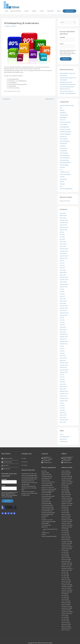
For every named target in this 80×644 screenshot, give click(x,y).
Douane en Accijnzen (65, 129)
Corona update (64, 125)
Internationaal (63, 144)
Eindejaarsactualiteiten (11, 26)
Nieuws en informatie (16, 11)
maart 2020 (63, 384)
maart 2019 (63, 413)
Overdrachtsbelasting (65, 163)
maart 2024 (63, 270)
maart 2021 (63, 356)
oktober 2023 (63, 282)
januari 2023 (63, 303)
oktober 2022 (63, 310)
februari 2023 (63, 301)
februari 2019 (63, 415)
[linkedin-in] (15, 513)
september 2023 (64, 284)
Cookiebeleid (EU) (20, 640)
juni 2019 (62, 406)
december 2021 (64, 334)
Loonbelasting (63, 151)
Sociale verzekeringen (65, 174)
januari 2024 (63, 275)
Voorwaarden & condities (71, 640)
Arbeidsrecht (63, 113)
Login (61, 434)
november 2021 (64, 337)
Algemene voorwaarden (39, 640)
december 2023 (64, 277)
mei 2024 (62, 265)
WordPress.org (64, 441)
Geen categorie (64, 139)
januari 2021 (63, 360)
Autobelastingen (64, 115)
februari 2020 (63, 387)
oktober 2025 (63, 225)
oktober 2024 (63, 253)
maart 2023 (63, 299)
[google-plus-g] (9, 513)
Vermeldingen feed (65, 437)
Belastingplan (63, 117)
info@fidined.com (47, 463)
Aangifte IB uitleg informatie (67, 106)
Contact (42, 11)
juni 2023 (62, 291)
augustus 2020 (64, 372)
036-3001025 (47, 461)
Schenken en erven (64, 172)
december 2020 (64, 363)
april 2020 (62, 382)
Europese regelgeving (65, 134)
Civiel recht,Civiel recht (65, 122)
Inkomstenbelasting (65, 141)
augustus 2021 (64, 344)
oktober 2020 (63, 368)
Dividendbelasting (64, 127)
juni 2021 (62, 349)
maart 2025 (63, 242)
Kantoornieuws (64, 148)
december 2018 (64, 420)
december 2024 (64, 249)
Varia (61, 186)
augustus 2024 (64, 258)
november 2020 (64, 365)
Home (7, 11)
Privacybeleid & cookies (9, 640)
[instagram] (12, 513)
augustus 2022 (64, 315)
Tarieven (26, 11)
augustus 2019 (64, 401)
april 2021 (62, 353)
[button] (69, 11)
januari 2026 (63, 218)
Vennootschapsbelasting (66, 189)
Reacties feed (63, 439)
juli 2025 (62, 232)
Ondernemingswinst (65, 158)
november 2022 (64, 308)
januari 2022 (63, 332)
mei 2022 (62, 322)
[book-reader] (7, 462)
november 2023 (64, 280)
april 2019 (62, 410)
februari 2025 (63, 244)
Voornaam (62, 37)
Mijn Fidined (50, 11)
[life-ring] (7, 459)
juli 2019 (62, 403)
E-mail (62, 44)
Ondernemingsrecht (65, 155)
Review (59, 11)
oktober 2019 (63, 396)
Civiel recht (63, 120)
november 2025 (64, 223)
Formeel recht (63, 136)
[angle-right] (24, 459)
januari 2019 (63, 417)
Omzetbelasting (64, 153)
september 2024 (64, 256)
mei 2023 (62, 294)
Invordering (63, 146)
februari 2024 (63, 272)
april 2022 (62, 325)
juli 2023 (62, 289)
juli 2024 (62, 261)
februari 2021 (63, 358)
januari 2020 (63, 389)
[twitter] (6, 513)
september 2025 (64, 227)
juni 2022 (62, 320)
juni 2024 (62, 263)
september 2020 (64, 370)
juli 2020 (62, 375)
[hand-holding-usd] (5, 466)
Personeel (62, 167)
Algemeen (62, 110)
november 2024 (64, 251)
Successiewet (63, 179)
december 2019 (64, 391)
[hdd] (6, 469)
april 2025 (62, 239)
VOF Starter (67, 201)
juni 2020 (62, 377)
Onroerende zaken (64, 160)
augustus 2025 (64, 230)
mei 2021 (62, 351)
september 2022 (64, 313)
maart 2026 (63, 213)
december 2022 (64, 306)
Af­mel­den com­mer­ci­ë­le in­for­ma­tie (55, 640)
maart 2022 (63, 327)
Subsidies (62, 177)
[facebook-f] (3, 513)
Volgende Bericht (50, 99)
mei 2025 (62, 237)
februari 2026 (63, 215)
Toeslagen (62, 184)
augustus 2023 (64, 287)
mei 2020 (62, 379)
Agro (61, 108)
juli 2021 (62, 346)
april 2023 (62, 296)
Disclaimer (29, 640)
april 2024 (62, 268)
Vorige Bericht (6, 99)
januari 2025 (63, 246)
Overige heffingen (64, 165)
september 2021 (64, 341)
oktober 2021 (63, 339)
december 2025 (64, 220)
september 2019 (64, 398)
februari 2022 (63, 330)
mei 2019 (62, 408)
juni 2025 (62, 234)
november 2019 (64, 394)
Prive (61, 170)
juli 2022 (62, 318)
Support (34, 11)
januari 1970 (63, 422)
